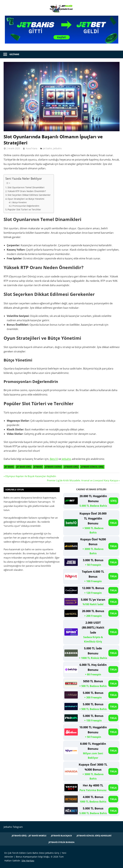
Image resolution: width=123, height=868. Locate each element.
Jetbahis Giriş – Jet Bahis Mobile (29, 836)
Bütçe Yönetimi (19, 202)
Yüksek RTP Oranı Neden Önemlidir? (27, 191)
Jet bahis (48, 148)
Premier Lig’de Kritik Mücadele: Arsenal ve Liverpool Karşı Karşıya (82, 480)
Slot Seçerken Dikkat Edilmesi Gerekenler (29, 195)
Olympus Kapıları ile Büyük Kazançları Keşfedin (31, 476)
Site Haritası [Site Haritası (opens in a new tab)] (28, 861)
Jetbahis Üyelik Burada (61, 842)
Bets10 (54, 459)
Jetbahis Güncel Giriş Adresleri (94, 836)
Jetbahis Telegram (13, 827)
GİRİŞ (113, 501)
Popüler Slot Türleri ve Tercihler (24, 209)
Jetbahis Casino (53, 467)
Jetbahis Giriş (71, 467)
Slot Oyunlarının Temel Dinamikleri (26, 187)
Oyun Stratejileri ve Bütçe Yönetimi (26, 199)
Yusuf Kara (31, 148)
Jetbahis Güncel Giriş (92, 467)
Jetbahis (57, 148)
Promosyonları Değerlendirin (26, 206)
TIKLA (113, 523)
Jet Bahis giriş (24, 467)
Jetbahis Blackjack (61, 836)
